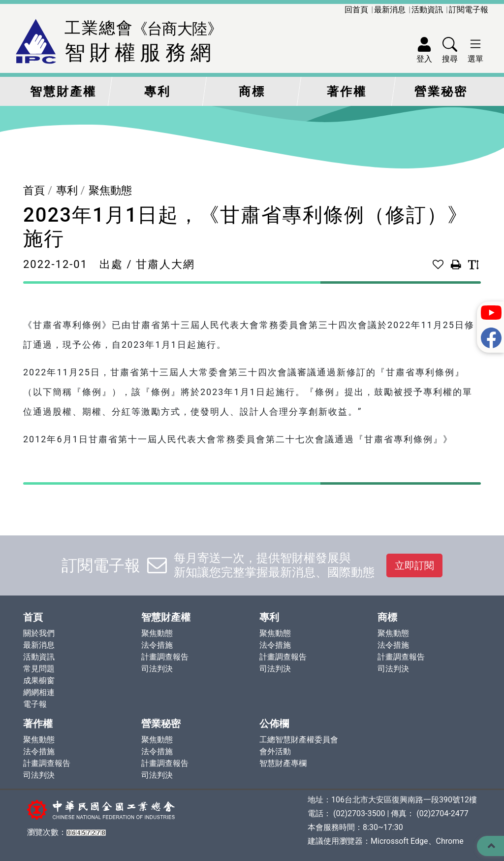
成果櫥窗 (39, 680)
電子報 (35, 704)
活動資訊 (427, 10)
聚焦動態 (110, 190)
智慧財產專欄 (283, 763)
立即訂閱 (414, 565)
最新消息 (390, 10)
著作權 (347, 92)
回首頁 (356, 10)
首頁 (34, 190)
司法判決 (157, 669)
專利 (157, 92)
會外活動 (275, 751)
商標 (252, 92)
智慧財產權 (63, 92)
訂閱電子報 (469, 10)
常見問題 (39, 669)
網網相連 (39, 692)
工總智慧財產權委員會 (299, 740)
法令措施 (157, 645)
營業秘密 (441, 92)
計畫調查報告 (165, 657)
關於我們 (39, 633)
